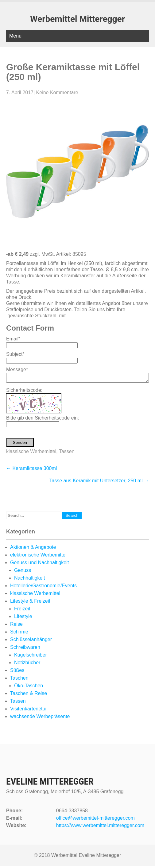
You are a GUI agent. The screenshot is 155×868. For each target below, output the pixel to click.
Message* (17, 370)
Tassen (67, 453)
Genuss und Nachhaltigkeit (39, 564)
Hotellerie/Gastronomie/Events (43, 587)
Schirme (19, 634)
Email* (13, 339)
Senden (20, 444)
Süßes (17, 672)
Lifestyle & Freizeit (30, 603)
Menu (15, 36)
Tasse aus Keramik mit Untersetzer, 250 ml (99, 482)
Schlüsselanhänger (31, 641)
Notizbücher (27, 664)
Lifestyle (23, 618)
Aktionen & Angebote (33, 549)
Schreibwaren (25, 649)
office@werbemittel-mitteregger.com (95, 820)
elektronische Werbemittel (38, 557)
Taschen (19, 680)
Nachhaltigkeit (30, 580)
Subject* (15, 354)
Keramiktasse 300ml (31, 470)
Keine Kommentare (57, 92)
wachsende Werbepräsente (40, 718)
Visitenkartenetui (28, 711)
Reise (16, 626)
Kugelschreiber (31, 657)
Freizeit (22, 611)
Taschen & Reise (29, 695)
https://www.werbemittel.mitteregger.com (100, 827)
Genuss (23, 572)
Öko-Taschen (29, 687)
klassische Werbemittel (31, 453)
